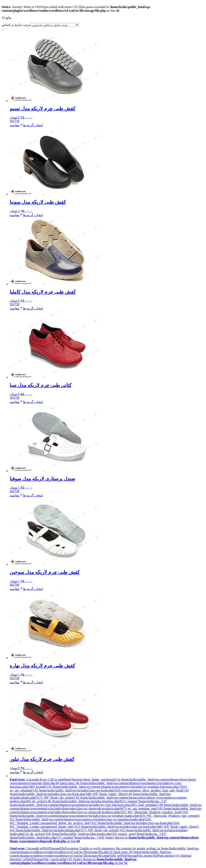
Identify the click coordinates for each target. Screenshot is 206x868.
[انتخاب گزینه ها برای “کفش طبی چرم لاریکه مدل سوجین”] (31, 589)
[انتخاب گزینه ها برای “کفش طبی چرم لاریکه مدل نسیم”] (31, 125)
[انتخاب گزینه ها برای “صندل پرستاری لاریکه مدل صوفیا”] (31, 495)
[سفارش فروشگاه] (55, 25)
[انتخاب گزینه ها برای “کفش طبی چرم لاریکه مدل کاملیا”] (31, 308)
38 (18, 121)
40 (18, 585)
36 (11, 121)
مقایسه (15, 125)
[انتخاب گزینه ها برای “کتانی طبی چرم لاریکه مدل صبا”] (31, 402)
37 (14, 121)
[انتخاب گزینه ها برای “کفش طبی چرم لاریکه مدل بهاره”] (31, 682)
